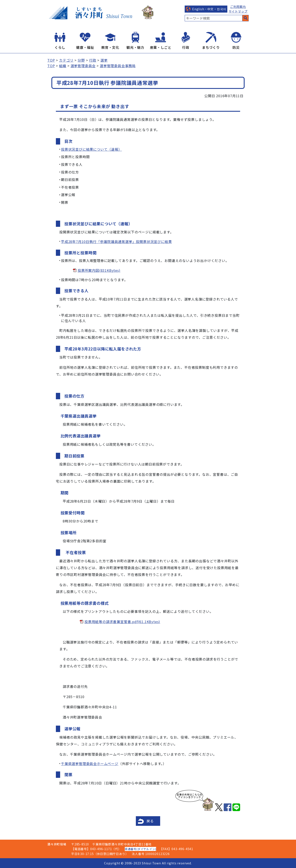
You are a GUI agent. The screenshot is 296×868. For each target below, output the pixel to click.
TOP (51, 60)
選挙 (104, 60)
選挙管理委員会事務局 (118, 66)
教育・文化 (110, 47)
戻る (150, 821)
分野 (81, 60)
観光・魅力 (135, 47)
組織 (63, 66)
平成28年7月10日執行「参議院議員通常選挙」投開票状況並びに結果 (116, 242)
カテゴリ (66, 60)
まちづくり (211, 47)
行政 (186, 47)
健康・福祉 (85, 47)
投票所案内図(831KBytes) (99, 270)
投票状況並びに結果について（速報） (91, 149)
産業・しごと (161, 47)
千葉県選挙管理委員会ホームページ (90, 764)
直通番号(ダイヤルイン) (141, 849)
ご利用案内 (238, 7)
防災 (236, 47)
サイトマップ (238, 11)
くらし (60, 47)
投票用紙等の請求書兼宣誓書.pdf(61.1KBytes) (122, 622)
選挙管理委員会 (83, 66)
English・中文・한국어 (209, 9)
